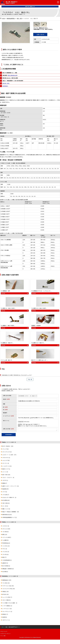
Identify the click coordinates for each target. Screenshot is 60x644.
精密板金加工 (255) (7, 580)
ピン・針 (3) (5, 506)
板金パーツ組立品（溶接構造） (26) (11, 512)
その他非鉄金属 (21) (7, 561)
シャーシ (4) (5, 472)
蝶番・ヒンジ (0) (6, 509)
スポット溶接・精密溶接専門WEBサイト (11, 627)
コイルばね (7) (6, 495)
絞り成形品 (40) (6, 501)
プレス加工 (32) (6, 583)
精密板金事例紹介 (11, 18)
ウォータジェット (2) (7, 612)
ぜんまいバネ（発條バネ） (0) (9, 498)
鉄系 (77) (4, 558)
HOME (3, 18)
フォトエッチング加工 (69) (9, 589)
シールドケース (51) (7, 466)
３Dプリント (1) (6, 620)
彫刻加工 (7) (5, 615)
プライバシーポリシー (6, 634)
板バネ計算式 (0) (6, 566)
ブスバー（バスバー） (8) (8, 478)
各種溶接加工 (5, 86)
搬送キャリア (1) (6, 469)
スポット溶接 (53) (6, 600)
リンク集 (3, 636)
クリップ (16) (5, 449)
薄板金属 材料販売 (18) (8, 569)
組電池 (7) (5, 484)
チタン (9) (5, 549)
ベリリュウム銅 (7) (7, 538)
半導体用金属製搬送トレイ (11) (10, 518)
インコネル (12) (6, 546)
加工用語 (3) (5, 572)
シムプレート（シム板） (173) (9, 455)
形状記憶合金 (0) (6, 543)
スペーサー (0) (6, 464)
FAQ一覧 (30, 379)
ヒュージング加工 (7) (7, 598)
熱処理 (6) (5, 618)
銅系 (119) (5, 535)
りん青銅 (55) (5, 541)
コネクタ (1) (5, 481)
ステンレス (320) (6, 529)
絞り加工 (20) (5, 595)
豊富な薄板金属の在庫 (13, 75)
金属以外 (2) (5, 563)
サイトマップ (4, 632)
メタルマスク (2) (6, 458)
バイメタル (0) (6, 552)
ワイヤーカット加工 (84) (8, 586)
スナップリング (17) (7, 452)
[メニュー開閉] (57, 2)
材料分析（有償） (6, 83)
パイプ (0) (5, 492)
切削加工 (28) (5, 592)
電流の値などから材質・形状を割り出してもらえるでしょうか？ (17, 375)
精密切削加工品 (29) (7, 515)
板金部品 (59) (5, 489)
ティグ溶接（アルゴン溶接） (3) (10, 603)
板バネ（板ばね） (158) (8, 446)
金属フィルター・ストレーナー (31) (11, 486)
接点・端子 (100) (6, 475)
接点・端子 (20, 18)
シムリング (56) (6, 461)
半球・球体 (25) (6, 504)
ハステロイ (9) (6, 526)
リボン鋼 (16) (5, 532)
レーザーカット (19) (7, 609)
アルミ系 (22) (5, 555)
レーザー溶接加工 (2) (7, 606)
